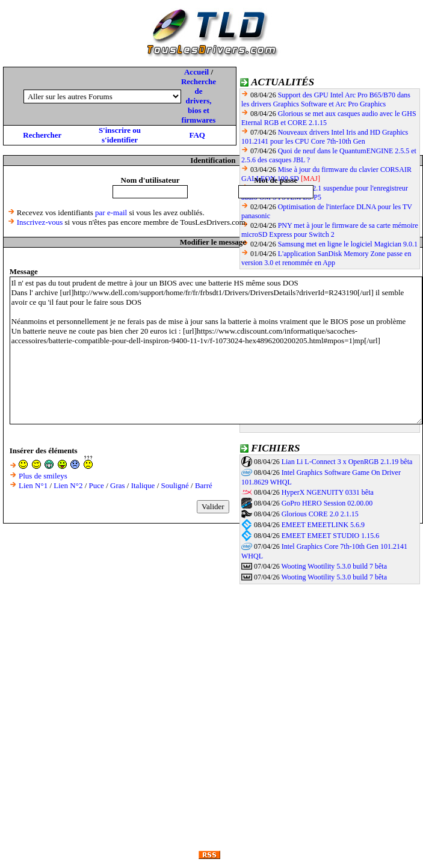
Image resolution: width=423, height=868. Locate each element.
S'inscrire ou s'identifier (120, 135)
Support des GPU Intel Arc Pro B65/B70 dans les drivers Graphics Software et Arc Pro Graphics (326, 99)
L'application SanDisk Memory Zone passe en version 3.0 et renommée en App (326, 258)
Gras (118, 485)
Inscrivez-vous (40, 222)
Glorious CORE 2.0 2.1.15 (320, 514)
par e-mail (111, 212)
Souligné (175, 485)
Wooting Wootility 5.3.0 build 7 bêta (334, 566)
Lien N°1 (33, 485)
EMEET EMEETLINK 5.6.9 (323, 525)
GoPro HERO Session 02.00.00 (327, 503)
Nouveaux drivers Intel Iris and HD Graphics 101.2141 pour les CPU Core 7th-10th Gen (325, 137)
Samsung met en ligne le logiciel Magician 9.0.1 (348, 244)
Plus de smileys (43, 476)
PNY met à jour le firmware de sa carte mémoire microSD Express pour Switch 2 (330, 230)
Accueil (196, 72)
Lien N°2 (68, 485)
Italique (143, 485)
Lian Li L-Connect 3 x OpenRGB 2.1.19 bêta (347, 462)
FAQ (197, 135)
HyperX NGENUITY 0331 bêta (328, 492)
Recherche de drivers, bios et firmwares (199, 101)
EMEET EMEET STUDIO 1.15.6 (331, 536)
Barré (204, 485)
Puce (97, 485)
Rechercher (42, 135)
